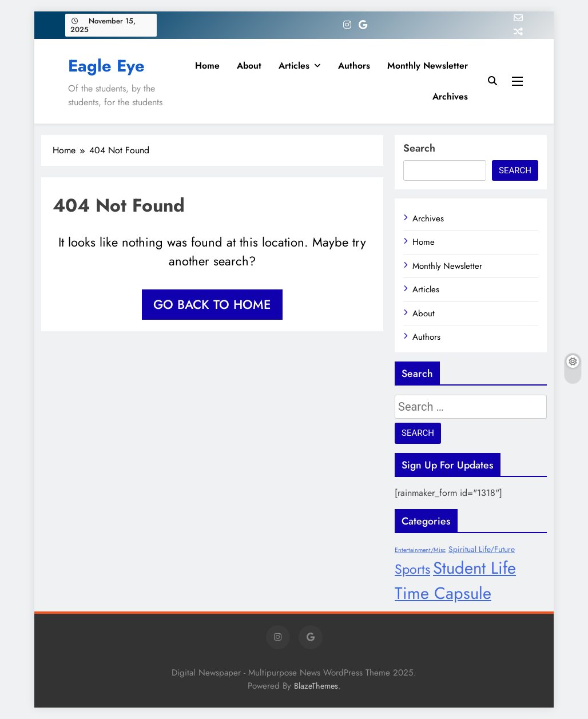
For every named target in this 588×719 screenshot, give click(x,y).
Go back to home (212, 304)
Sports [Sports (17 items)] (412, 569)
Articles (294, 65)
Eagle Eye (106, 66)
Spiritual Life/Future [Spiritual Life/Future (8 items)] (482, 549)
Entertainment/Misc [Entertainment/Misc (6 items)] (420, 550)
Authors (354, 65)
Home (207, 65)
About (249, 65)
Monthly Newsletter (428, 65)
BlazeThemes (316, 686)
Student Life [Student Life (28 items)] (474, 568)
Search (419, 148)
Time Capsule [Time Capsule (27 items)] (443, 593)
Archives (450, 96)
